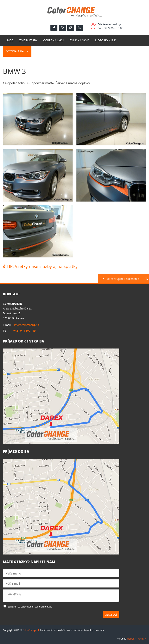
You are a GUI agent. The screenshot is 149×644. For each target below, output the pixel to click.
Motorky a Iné (105, 40)
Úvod (10, 40)
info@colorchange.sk (27, 325)
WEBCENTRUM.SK (136, 639)
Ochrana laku (54, 40)
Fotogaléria (15, 51)
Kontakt (40, 51)
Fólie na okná (79, 40)
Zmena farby (28, 40)
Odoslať (111, 615)
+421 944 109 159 (25, 331)
